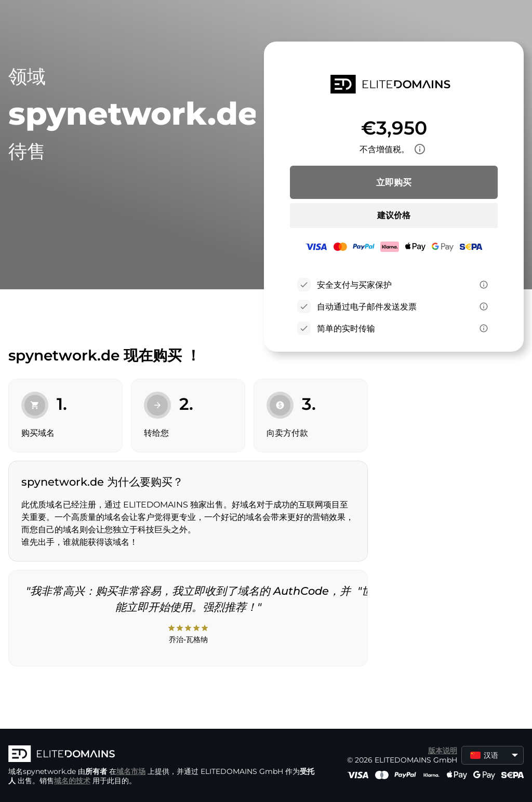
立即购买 (394, 182)
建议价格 (394, 215)
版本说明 (443, 751)
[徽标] (164, 755)
